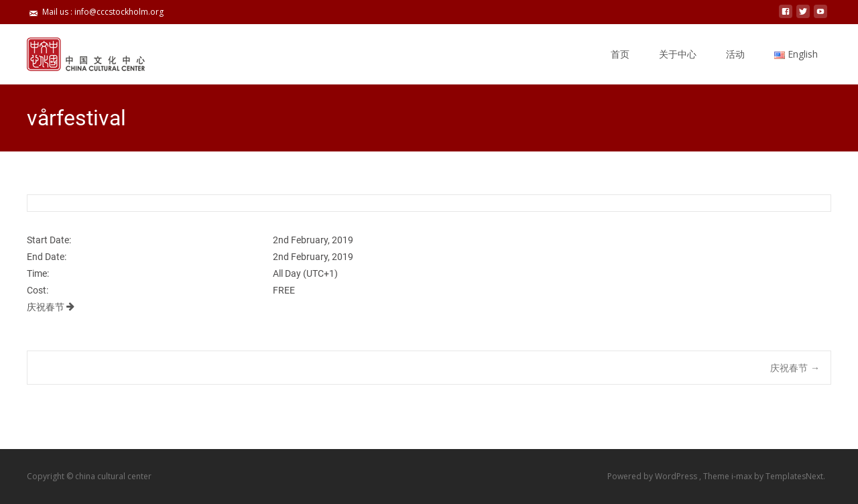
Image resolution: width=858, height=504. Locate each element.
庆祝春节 (51, 307)
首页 (620, 54)
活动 (735, 54)
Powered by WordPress (653, 476)
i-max (743, 476)
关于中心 (678, 54)
